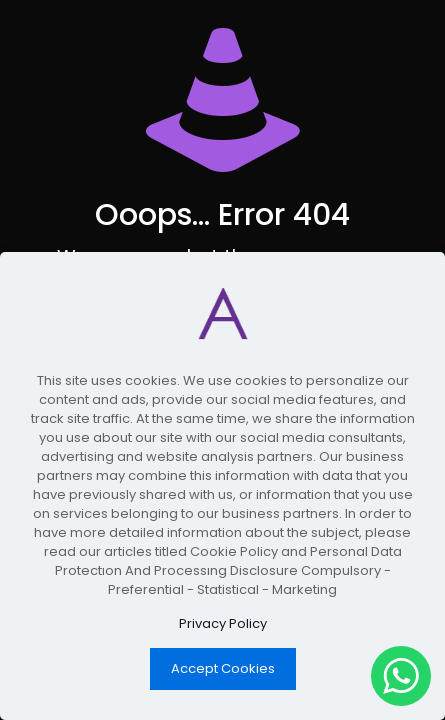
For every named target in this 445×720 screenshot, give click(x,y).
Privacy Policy (223, 623)
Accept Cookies (223, 668)
